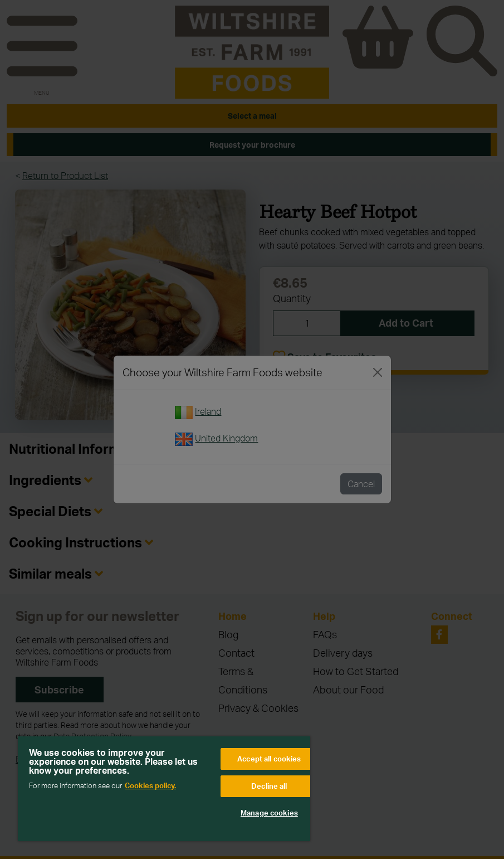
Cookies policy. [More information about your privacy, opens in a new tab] (150, 785)
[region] (164, 789)
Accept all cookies (269, 759)
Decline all (269, 786)
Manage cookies (269, 813)
